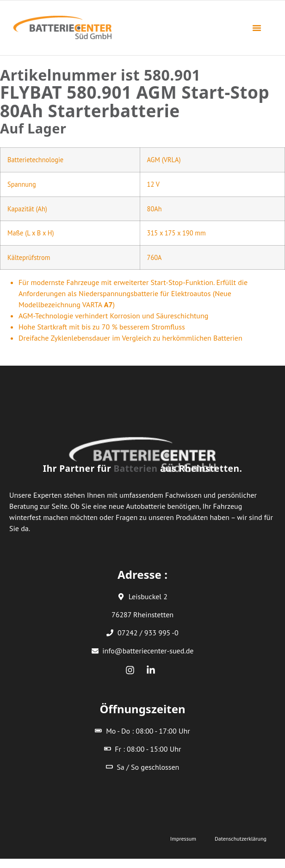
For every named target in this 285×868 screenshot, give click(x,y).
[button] (257, 28)
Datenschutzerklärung (241, 839)
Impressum (183, 839)
